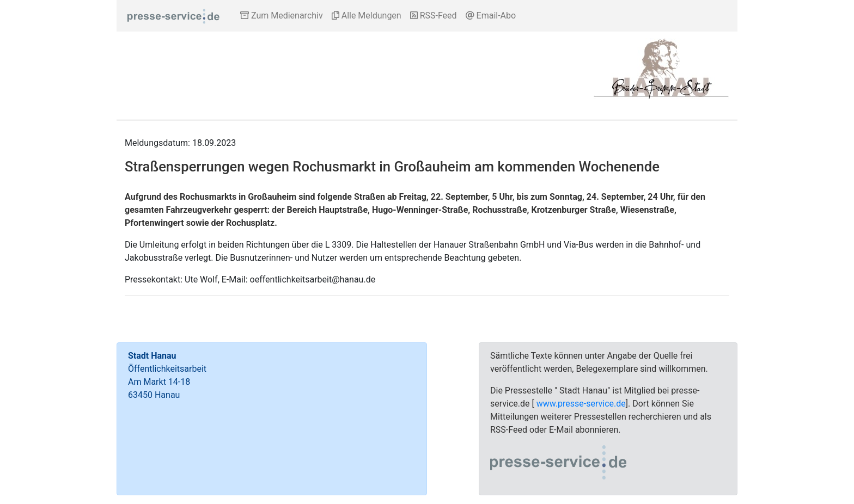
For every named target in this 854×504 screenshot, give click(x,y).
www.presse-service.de (581, 404)
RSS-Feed (434, 16)
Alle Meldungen (367, 16)
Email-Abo (491, 16)
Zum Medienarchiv (282, 16)
